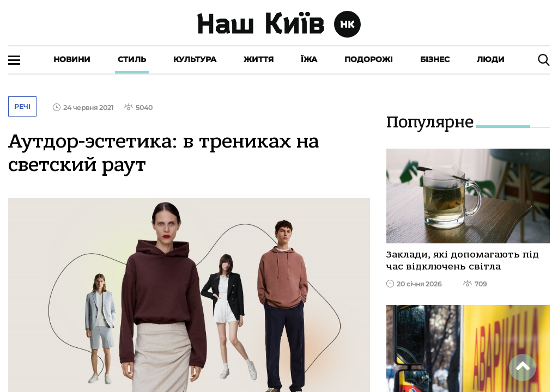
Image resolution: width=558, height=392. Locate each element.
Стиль (132, 59)
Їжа (309, 59)
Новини (72, 59)
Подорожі (369, 59)
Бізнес (435, 59)
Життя (259, 59)
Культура (195, 59)
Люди (491, 59)
